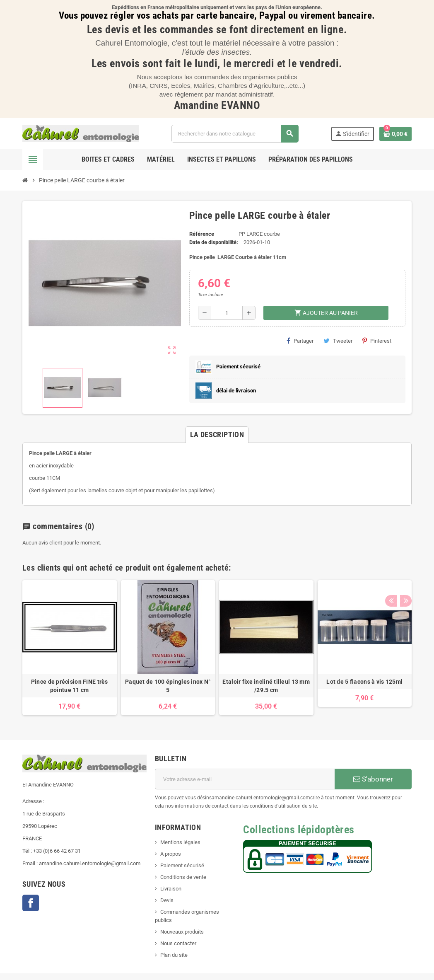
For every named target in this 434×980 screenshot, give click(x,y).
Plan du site (174, 955)
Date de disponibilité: (214, 242)
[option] (70, 648)
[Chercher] (235, 134)
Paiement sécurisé (182, 865)
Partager (300, 341)
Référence (202, 234)
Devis (167, 900)
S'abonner (373, 779)
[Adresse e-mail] (245, 779)
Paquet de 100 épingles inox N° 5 (168, 686)
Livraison (171, 889)
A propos (171, 854)
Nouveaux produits (182, 932)
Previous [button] (391, 566)
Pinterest (377, 341)
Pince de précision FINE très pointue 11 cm (70, 686)
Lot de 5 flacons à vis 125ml (364, 682)
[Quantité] (227, 313)
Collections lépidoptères (299, 830)
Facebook (31, 903)
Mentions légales (180, 842)
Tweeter (338, 341)
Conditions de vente (183, 877)
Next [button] (403, 566)
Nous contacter (178, 943)
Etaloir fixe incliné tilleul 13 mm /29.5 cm (266, 686)
